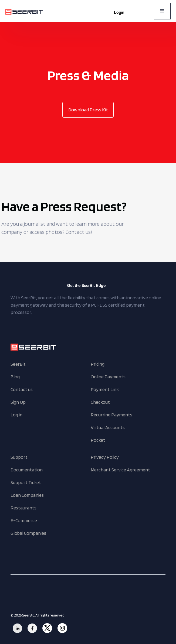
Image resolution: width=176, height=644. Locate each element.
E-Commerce (24, 520)
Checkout (100, 402)
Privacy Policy (105, 457)
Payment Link (105, 389)
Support (19, 457)
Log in (16, 415)
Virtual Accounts (108, 427)
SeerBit (18, 364)
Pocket (98, 440)
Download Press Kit (88, 110)
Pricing (98, 364)
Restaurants (23, 508)
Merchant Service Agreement (120, 470)
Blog (15, 377)
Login (119, 13)
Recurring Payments (111, 415)
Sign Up (18, 402)
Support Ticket (26, 482)
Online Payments (108, 377)
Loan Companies (27, 495)
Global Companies (28, 533)
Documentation (27, 470)
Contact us (22, 389)
